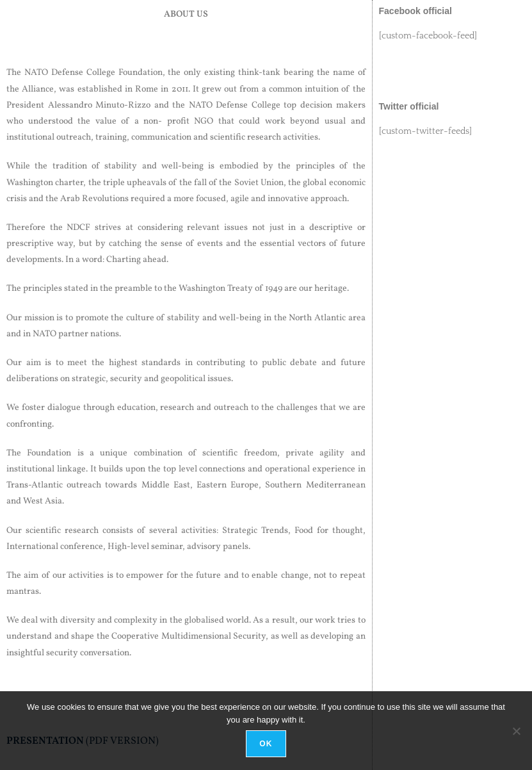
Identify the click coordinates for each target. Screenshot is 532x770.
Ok (266, 744)
